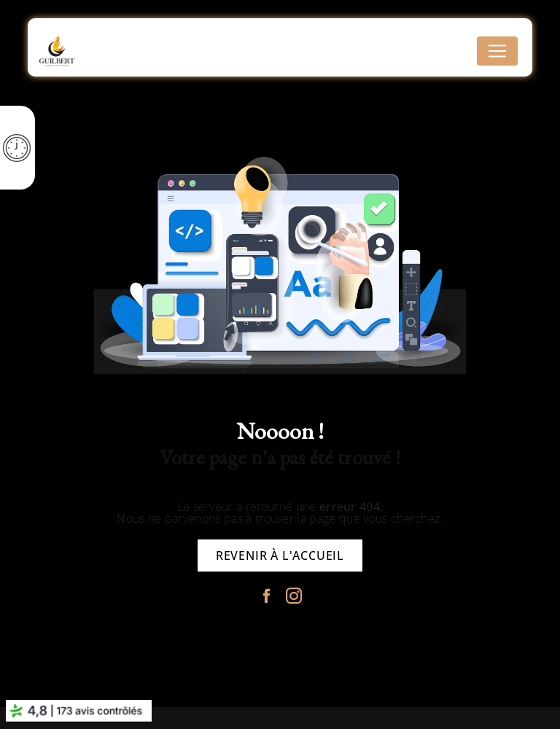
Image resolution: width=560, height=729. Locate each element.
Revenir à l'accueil (280, 555)
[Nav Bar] (497, 51)
